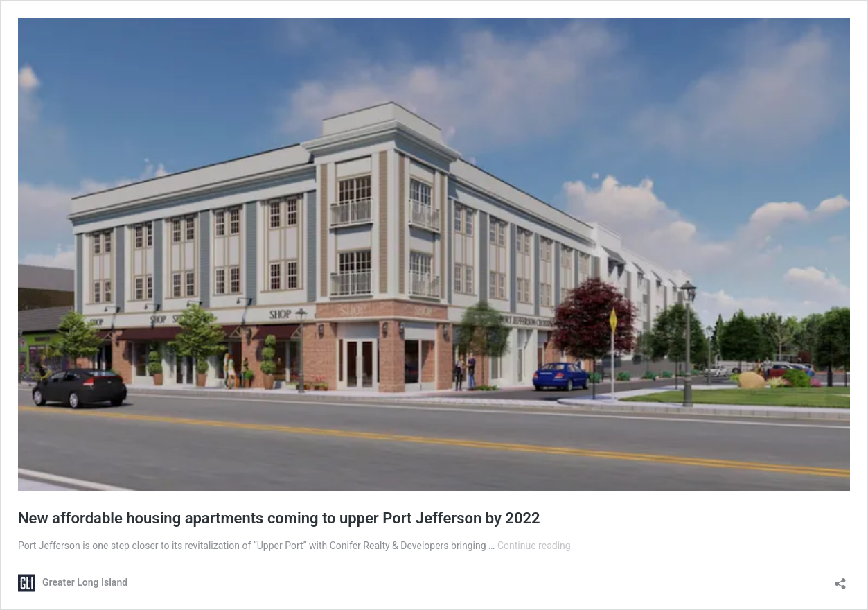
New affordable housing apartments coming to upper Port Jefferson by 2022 (279, 518)
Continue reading (534, 546)
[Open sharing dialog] (840, 579)
